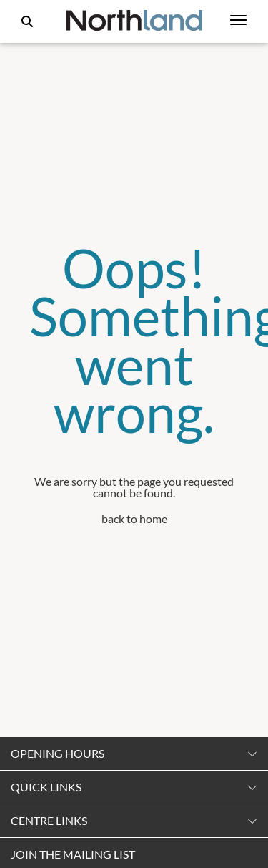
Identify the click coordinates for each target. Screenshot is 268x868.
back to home (134, 518)
